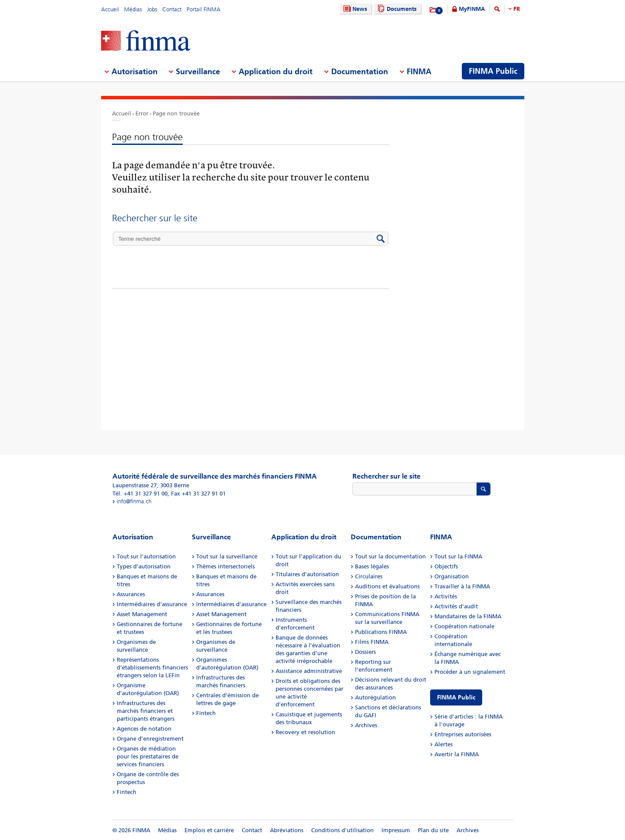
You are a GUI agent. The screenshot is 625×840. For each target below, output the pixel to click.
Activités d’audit (456, 606)
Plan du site (433, 830)
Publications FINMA (381, 632)
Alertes (444, 744)
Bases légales (372, 566)
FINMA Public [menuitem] (493, 71)
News (354, 9)
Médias (133, 9)
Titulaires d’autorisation (307, 574)
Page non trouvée (176, 113)
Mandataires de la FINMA (468, 616)
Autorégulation (375, 697)
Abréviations (287, 830)
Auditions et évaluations (387, 586)
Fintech (127, 792)
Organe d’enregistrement (150, 739)
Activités (446, 596)
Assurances (131, 594)
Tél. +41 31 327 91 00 (140, 494)
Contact (172, 9)
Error (142, 113)
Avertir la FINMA (457, 754)
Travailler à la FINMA (462, 586)
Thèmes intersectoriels (225, 566)
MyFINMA (472, 9)
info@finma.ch (134, 501)
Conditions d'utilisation (342, 830)
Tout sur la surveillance (227, 556)
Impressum (396, 830)
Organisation (452, 576)
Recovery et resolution (305, 732)
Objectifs (446, 566)
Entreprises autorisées (463, 734)
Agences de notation (144, 729)
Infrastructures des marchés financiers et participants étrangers (146, 711)
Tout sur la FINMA (458, 556)
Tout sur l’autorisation (146, 556)
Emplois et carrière (209, 830)
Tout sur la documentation (390, 556)
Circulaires (369, 576)
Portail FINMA (204, 9)
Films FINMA (372, 642)
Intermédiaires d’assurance (152, 604)
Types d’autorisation (144, 566)
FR (517, 9)
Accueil (110, 9)
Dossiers (365, 652)
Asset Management (142, 614)
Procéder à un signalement (470, 672)
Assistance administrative (309, 671)
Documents (396, 9)
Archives (366, 725)
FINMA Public (456, 697)
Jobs (152, 9)
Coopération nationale (464, 626)
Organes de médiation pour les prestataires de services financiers (148, 756)
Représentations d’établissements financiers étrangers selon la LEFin (152, 668)
